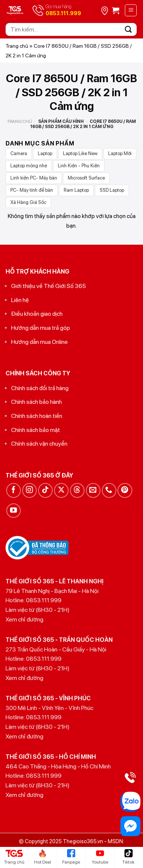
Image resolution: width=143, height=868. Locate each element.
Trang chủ (17, 46)
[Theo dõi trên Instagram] (29, 490)
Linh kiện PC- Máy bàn (34, 178)
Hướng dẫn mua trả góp (41, 328)
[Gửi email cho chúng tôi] (93, 490)
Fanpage (71, 857)
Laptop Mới (120, 153)
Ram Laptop (76, 190)
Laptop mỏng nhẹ (29, 166)
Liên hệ (20, 300)
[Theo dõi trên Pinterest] (125, 490)
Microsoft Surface (86, 178)
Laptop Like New (80, 153)
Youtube (100, 857)
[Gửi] (129, 29)
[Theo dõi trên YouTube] (14, 511)
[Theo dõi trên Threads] (77, 490)
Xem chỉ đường (24, 619)
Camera (19, 153)
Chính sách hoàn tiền (37, 416)
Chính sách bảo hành (36, 402)
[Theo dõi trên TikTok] (45, 490)
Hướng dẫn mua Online (39, 342)
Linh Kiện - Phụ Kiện (79, 166)
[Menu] (131, 10)
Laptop (45, 153)
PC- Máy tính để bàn (32, 190)
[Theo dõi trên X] (61, 490)
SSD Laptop (112, 190)
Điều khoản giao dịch (37, 314)
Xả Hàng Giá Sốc (28, 202)
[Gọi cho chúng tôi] (109, 490)
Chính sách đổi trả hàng (40, 388)
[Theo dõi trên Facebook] (14, 490)
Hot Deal (43, 857)
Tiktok (128, 857)
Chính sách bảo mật (36, 430)
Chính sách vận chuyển (39, 444)
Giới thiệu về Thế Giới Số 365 (49, 286)
